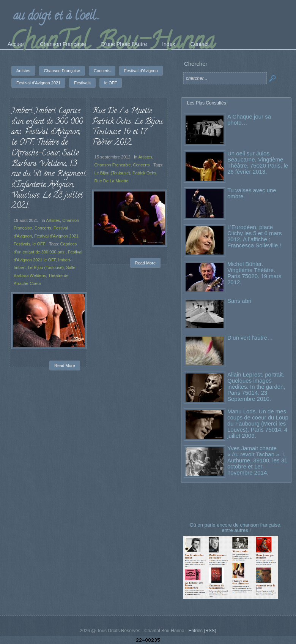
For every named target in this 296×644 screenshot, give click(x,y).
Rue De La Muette (112, 181)
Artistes (53, 220)
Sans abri (239, 301)
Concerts (43, 228)
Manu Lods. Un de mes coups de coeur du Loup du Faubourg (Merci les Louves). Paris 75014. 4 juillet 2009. (258, 423)
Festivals (22, 244)
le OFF (39, 244)
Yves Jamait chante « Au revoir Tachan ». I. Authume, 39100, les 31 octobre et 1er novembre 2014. (257, 460)
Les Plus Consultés (207, 103)
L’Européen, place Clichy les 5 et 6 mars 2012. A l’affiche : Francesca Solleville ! (254, 236)
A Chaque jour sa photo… (249, 119)
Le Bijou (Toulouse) (46, 267)
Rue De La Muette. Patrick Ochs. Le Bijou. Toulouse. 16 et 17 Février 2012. (128, 127)
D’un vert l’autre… (250, 338)
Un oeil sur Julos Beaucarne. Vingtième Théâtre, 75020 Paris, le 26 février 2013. (258, 162)
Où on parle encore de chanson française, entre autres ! (236, 528)
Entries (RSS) (202, 631)
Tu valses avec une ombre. (252, 193)
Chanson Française (113, 165)
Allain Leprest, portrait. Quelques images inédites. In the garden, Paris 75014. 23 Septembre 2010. (256, 387)
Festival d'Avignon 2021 (56, 236)
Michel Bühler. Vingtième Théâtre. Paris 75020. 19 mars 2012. (254, 273)
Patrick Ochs (144, 173)
